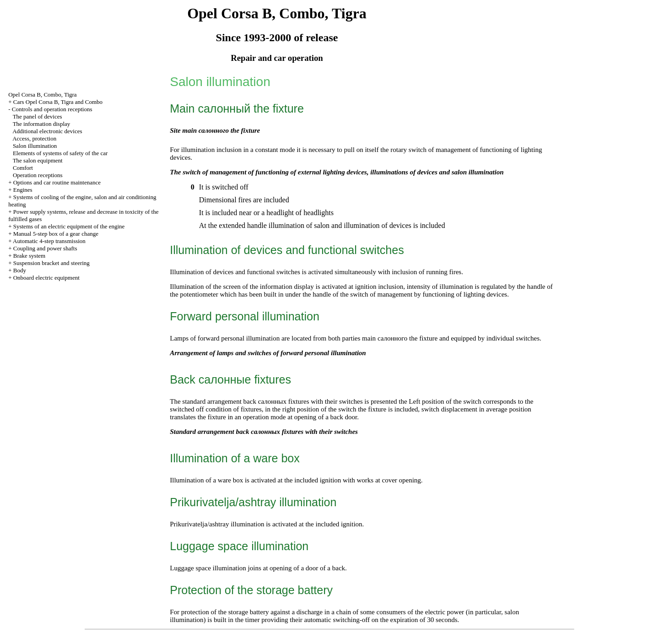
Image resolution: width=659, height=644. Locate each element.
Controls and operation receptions (52, 109)
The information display (42, 124)
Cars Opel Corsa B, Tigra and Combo (58, 102)
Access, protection (34, 138)
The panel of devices (38, 116)
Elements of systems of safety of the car (60, 153)
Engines (23, 190)
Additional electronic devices (47, 131)
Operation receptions (38, 175)
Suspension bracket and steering (51, 263)
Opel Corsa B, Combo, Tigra (43, 95)
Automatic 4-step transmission (49, 241)
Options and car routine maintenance (57, 182)
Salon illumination (35, 146)
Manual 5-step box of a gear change (56, 234)
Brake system (29, 256)
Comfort (23, 168)
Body (20, 270)
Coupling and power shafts (45, 248)
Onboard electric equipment (46, 278)
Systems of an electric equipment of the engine (69, 226)
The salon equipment (38, 160)
